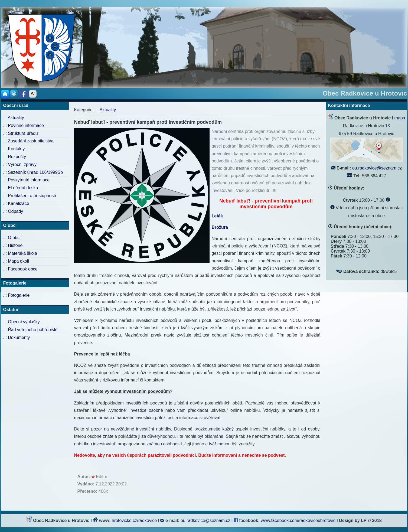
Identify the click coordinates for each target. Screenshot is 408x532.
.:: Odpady (13, 211)
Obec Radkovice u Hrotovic (365, 93)
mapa (400, 118)
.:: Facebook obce (20, 269)
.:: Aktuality (14, 118)
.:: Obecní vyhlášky (22, 322)
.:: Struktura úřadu (21, 133)
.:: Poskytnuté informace (27, 180)
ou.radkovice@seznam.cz (377, 168)
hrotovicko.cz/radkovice (134, 520)
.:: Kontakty (14, 149)
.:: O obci (12, 238)
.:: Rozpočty (15, 157)
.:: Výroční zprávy (20, 164)
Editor (102, 477)
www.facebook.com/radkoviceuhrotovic (299, 520)
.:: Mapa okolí (16, 261)
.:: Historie (13, 245)
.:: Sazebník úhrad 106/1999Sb (33, 172)
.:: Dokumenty (17, 337)
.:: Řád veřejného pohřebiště (30, 330)
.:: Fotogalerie (17, 295)
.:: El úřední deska (21, 188)
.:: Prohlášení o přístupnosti (30, 196)
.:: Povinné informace (24, 125)
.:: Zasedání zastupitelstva (28, 141)
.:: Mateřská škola (20, 253)
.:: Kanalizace (16, 203)
